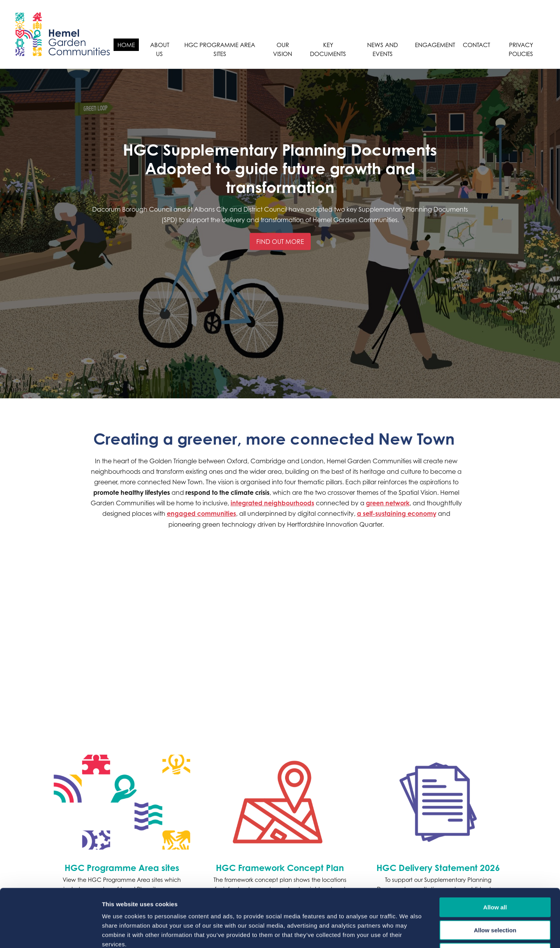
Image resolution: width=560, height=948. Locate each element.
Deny (495, 898)
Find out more (280, 242)
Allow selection (495, 876)
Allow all (495, 853)
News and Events (382, 49)
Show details (408, 933)
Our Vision (283, 49)
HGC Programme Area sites (220, 49)
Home (126, 45)
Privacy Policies (521, 49)
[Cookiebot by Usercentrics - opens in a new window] (50, 933)
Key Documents (328, 49)
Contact (476, 45)
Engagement (435, 45)
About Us (160, 49)
